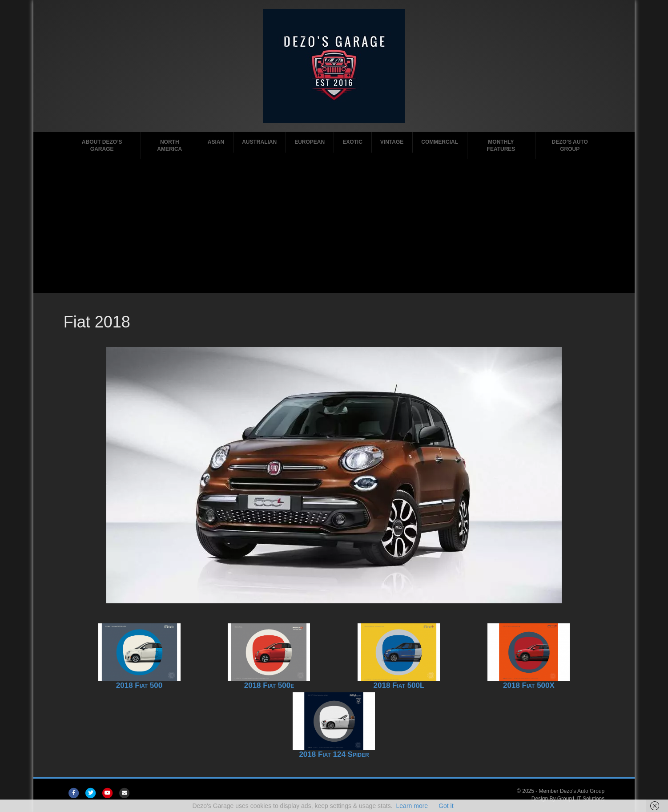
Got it (446, 806)
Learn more (412, 806)
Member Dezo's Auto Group (572, 791)
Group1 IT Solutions (581, 799)
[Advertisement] (334, 226)
